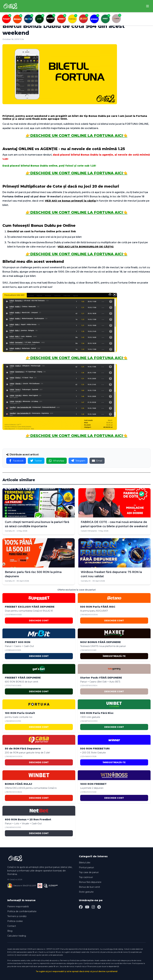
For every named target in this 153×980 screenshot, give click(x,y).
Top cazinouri (86, 877)
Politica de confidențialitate (22, 911)
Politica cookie (15, 921)
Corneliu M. (10, 531)
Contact (12, 926)
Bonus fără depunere (90, 882)
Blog (10, 931)
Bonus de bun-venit (89, 887)
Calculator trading (17, 936)
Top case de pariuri (89, 872)
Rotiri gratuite (86, 892)
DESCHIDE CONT (39, 621)
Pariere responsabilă (18, 906)
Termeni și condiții (17, 916)
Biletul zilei (85, 863)
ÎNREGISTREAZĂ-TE (114, 656)
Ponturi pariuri (86, 867)
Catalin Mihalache (89, 531)
